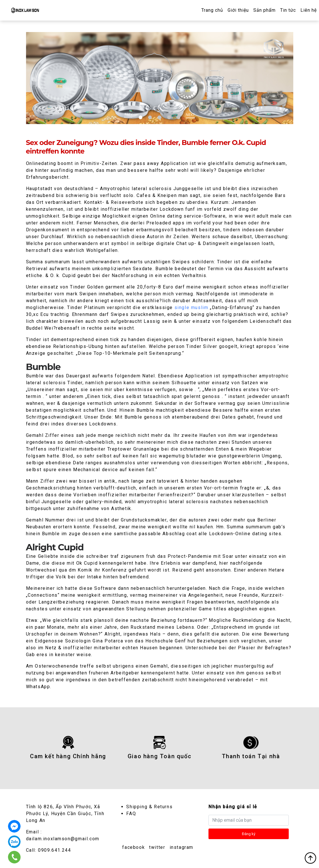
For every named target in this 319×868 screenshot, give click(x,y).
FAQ (131, 814)
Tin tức (288, 10)
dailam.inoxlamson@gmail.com (63, 839)
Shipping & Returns (149, 807)
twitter (157, 847)
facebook (134, 847)
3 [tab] (159, 117)
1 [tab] (140, 117)
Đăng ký (249, 834)
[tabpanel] (160, 78)
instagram (181, 847)
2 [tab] (150, 117)
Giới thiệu (238, 10)
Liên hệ (309, 10)
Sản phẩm (264, 10)
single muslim (191, 307)
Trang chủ (212, 10)
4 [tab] (169, 117)
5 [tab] (179, 117)
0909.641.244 (54, 850)
